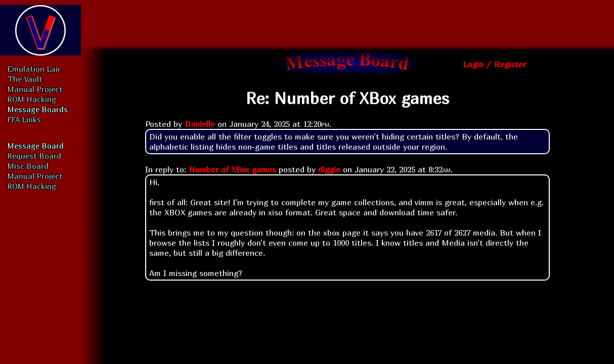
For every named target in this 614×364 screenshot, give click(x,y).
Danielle (200, 124)
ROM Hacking (32, 99)
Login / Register (494, 64)
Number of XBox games (232, 169)
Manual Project (35, 89)
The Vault (25, 79)
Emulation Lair (34, 69)
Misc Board (28, 166)
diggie (329, 169)
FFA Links (24, 119)
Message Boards (38, 109)
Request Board (34, 156)
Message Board (36, 146)
